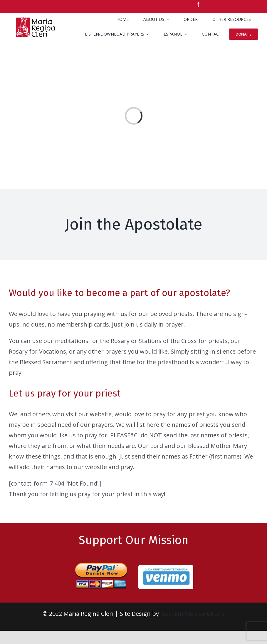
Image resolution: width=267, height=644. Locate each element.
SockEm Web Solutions (193, 614)
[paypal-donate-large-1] (101, 560)
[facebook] (198, 4)
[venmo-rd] (166, 568)
